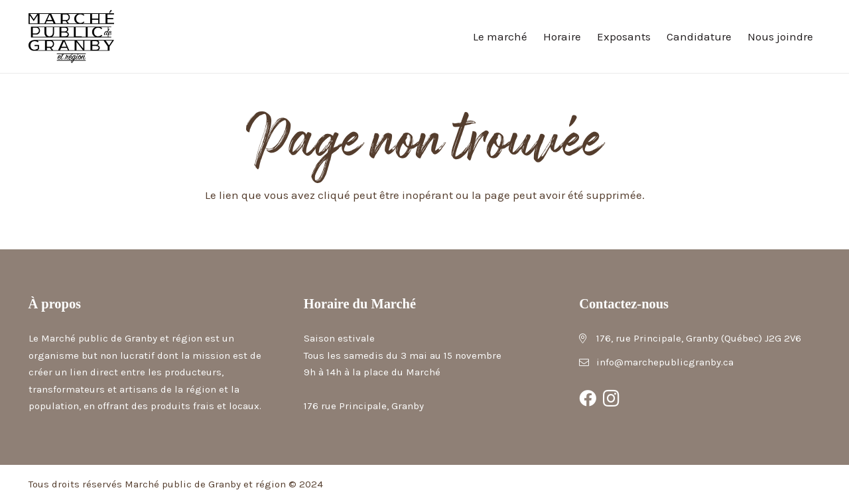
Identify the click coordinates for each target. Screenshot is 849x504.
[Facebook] (588, 399)
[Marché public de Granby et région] (71, 36)
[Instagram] (612, 399)
